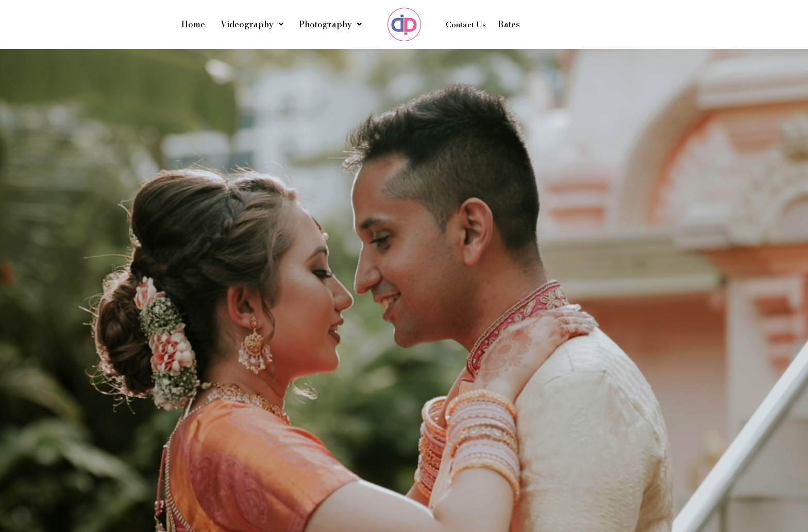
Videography (252, 24)
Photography (330, 24)
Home (193, 24)
